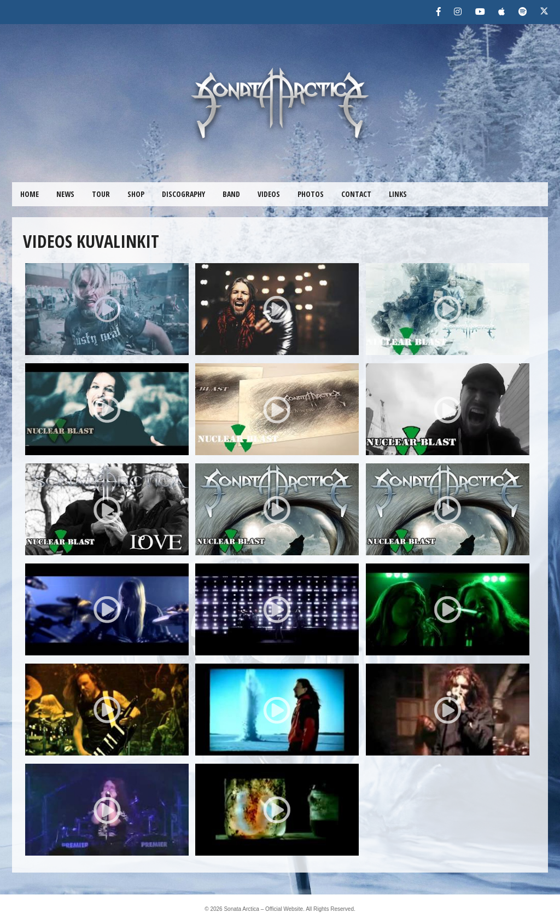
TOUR (101, 194)
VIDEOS (269, 194)
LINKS (398, 194)
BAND (231, 194)
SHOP (136, 194)
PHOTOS (311, 194)
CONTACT (356, 194)
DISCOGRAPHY (183, 194)
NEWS (65, 194)
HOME (30, 194)
